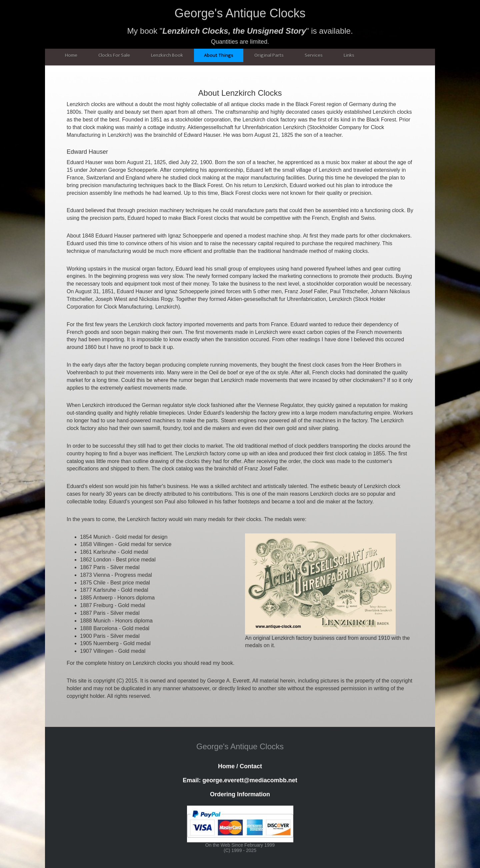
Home (71, 55)
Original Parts (269, 55)
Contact (251, 766)
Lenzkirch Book (167, 55)
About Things (219, 55)
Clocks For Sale (114, 55)
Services (314, 55)
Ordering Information (240, 794)
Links (349, 55)
